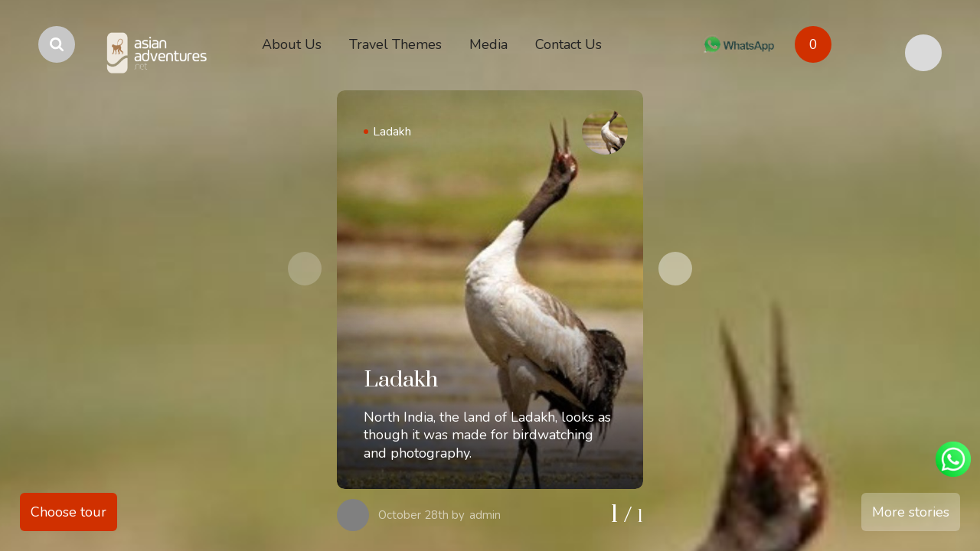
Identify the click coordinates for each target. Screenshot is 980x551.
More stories (911, 512)
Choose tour (69, 512)
